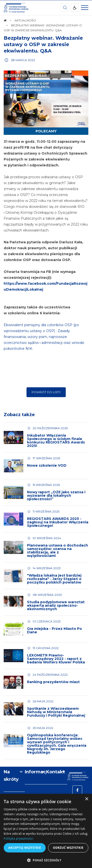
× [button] (86, 799)
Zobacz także (19, 415)
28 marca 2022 (23, 60)
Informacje (35, 772)
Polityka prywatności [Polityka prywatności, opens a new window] (18, 839)
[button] (46, 860)
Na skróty (11, 776)
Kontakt (55, 772)
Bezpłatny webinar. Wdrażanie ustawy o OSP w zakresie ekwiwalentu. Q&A (43, 44)
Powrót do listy (46, 392)
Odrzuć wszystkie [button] (68, 848)
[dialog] (46, 831)
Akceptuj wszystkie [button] (25, 848)
